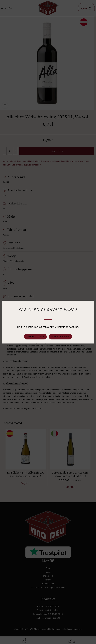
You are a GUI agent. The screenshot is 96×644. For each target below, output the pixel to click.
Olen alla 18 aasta (60, 337)
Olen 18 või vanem (36, 337)
